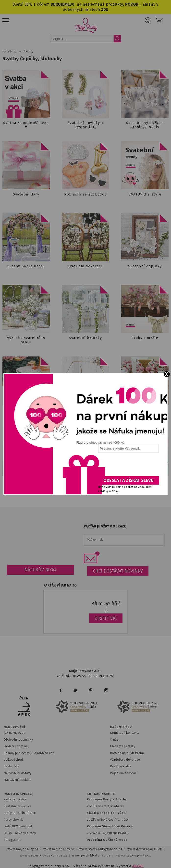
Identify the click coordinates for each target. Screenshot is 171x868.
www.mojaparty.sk (59, 849)
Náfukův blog (40, 570)
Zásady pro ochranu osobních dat (29, 753)
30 (72, 4)
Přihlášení (148, 20)
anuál (28, 826)
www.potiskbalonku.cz (91, 855)
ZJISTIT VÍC (106, 618)
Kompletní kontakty (125, 733)
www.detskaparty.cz (145, 849)
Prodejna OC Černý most (107, 840)
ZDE (105, 9)
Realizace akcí (121, 766)
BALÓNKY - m (14, 826)
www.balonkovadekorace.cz (44, 855)
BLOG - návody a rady (20, 833)
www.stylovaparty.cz (133, 855)
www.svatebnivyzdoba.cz (101, 849)
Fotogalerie (13, 840)
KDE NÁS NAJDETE (101, 794)
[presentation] (128, 466)
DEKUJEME (60, 4)
